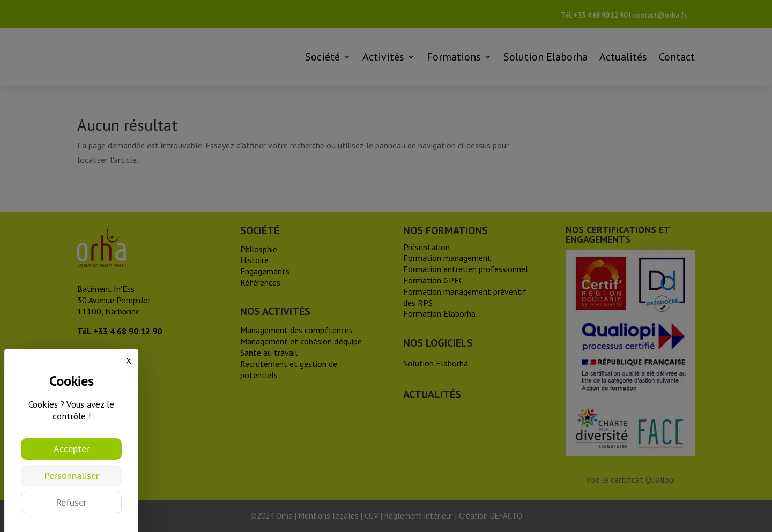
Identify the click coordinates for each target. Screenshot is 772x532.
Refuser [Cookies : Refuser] (71, 502)
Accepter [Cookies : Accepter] (72, 449)
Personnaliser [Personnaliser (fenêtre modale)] (72, 475)
